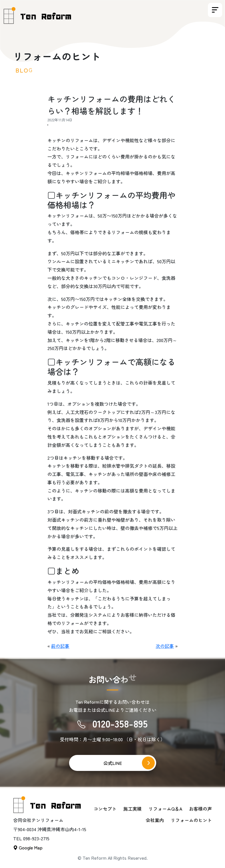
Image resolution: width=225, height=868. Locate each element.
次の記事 (165, 646)
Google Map (28, 847)
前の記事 (60, 646)
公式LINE (113, 763)
